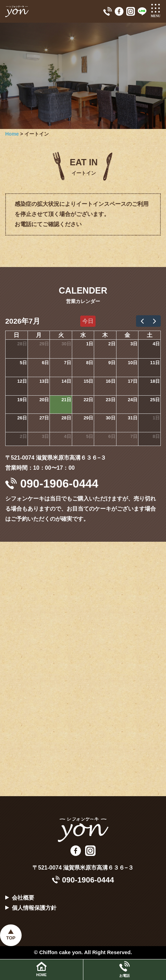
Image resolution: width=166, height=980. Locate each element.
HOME (41, 970)
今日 (88, 321)
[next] (154, 321)
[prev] (142, 321)
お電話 (124, 969)
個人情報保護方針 (34, 908)
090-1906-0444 (52, 484)
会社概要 (23, 898)
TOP (11, 938)
